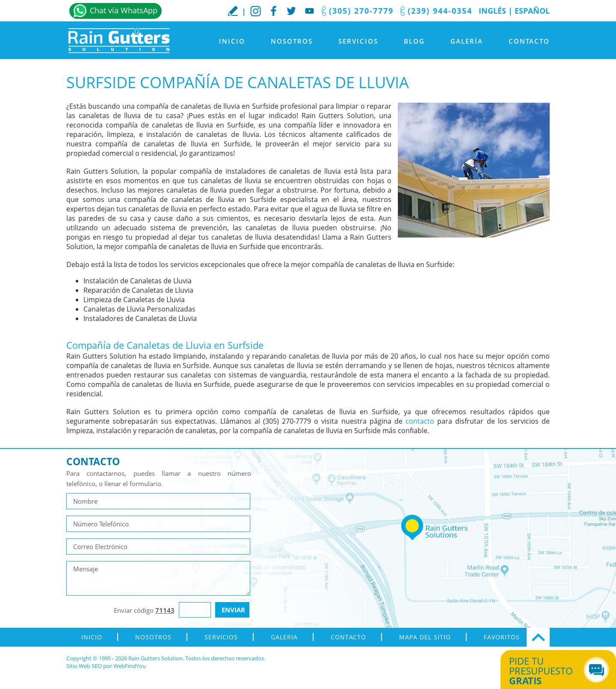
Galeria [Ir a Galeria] (284, 637)
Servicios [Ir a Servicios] (358, 41)
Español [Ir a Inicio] (532, 11)
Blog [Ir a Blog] (414, 41)
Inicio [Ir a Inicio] (232, 41)
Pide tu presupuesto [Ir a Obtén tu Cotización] (549, 671)
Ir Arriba (538, 637)
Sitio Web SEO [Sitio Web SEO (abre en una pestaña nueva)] (84, 666)
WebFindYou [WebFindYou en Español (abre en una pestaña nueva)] (130, 666)
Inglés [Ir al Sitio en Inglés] (492, 11)
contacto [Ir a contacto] (420, 421)
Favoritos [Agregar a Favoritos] (502, 637)
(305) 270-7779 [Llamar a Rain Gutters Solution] (361, 11)
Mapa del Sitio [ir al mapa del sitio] (425, 637)
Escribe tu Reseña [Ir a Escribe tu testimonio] (233, 11)
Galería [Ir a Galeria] (467, 41)
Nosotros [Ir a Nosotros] (292, 41)
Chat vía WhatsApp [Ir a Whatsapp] (124, 10)
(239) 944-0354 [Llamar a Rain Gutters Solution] (440, 11)
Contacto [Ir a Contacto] (529, 41)
